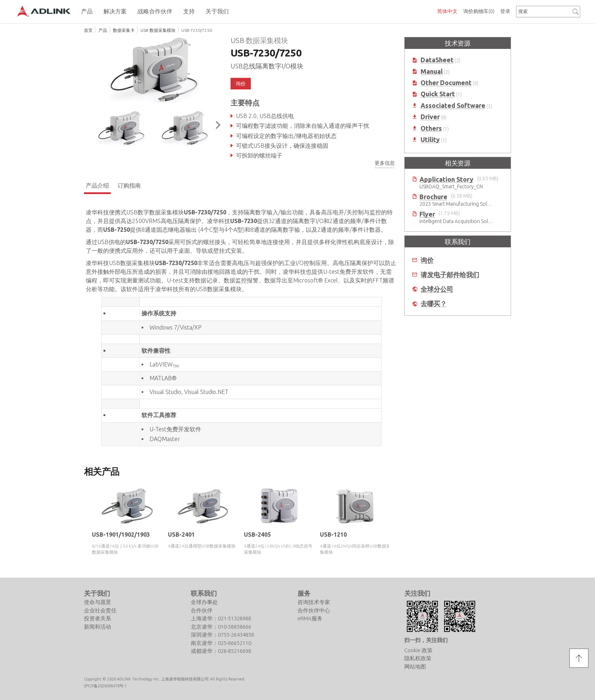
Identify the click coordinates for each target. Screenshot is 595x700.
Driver (430, 117)
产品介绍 (97, 185)
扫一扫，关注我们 (426, 640)
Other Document (446, 83)
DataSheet (437, 60)
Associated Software (453, 106)
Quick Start (438, 94)
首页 (88, 30)
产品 (103, 30)
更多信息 (385, 163)
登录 (505, 11)
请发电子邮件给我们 (450, 275)
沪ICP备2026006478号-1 (105, 686)
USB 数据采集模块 (158, 30)
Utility (430, 140)
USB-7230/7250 (197, 30)
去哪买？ (434, 304)
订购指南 (129, 185)
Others (431, 128)
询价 (241, 84)
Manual (432, 72)
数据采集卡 (124, 30)
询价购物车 (479, 11)
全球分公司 (437, 289)
